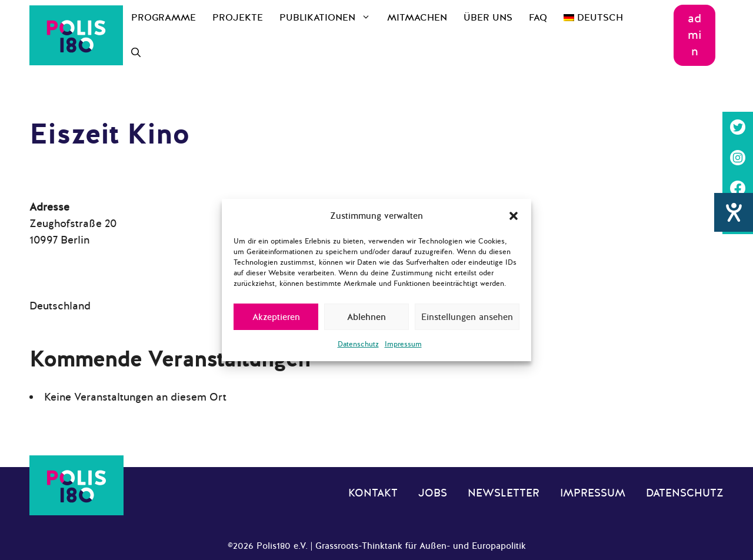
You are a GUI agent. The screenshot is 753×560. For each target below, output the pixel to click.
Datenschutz (358, 344)
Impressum (403, 344)
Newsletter (504, 493)
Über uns (488, 18)
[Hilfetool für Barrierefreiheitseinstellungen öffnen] (734, 254)
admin (695, 35)
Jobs (433, 493)
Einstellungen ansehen (467, 317)
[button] (514, 216)
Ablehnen (366, 317)
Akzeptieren (276, 317)
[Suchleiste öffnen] (136, 53)
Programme (164, 18)
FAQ (538, 18)
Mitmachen (417, 18)
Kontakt (373, 493)
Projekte (238, 18)
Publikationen (329, 18)
